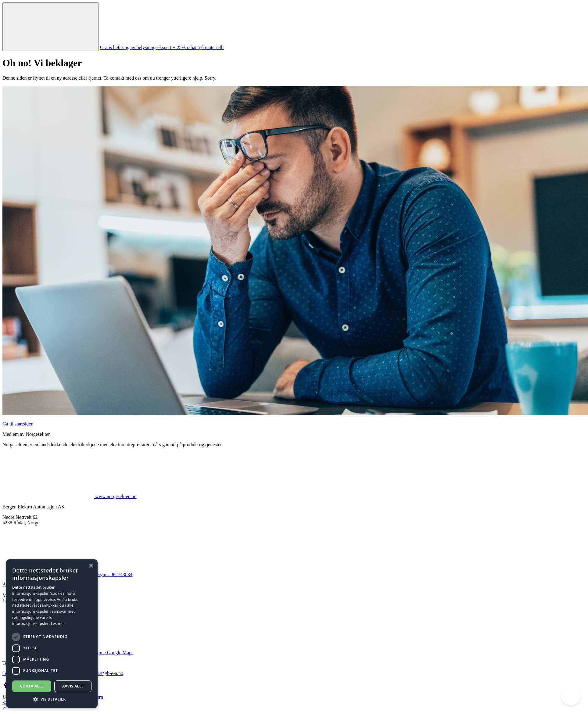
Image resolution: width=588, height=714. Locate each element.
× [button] (91, 566)
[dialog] (52, 634)
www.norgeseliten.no (70, 496)
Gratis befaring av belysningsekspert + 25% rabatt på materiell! (162, 47)
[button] (52, 699)
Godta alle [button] (32, 686)
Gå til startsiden (18, 424)
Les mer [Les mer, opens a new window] (58, 624)
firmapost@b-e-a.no (104, 673)
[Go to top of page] (5, 709)
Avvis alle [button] (73, 686)
